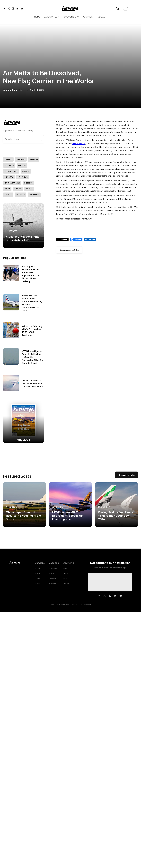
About (37, 568)
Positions (39, 583)
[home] (70, 9)
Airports (21, 159)
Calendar (52, 578)
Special (8, 195)
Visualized (34, 195)
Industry (9, 177)
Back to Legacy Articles (69, 250)
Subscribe (53, 568)
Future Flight (11, 171)
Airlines (8, 159)
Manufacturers (12, 183)
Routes (29, 189)
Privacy (65, 578)
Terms (65, 573)
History (26, 171)
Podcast (66, 583)
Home (37, 17)
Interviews (23, 177)
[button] (126, 9)
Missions (28, 183)
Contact (38, 578)
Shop (65, 568)
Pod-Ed (18, 189)
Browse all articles (127, 475)
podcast (101, 17)
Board (37, 573)
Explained (9, 165)
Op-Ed (7, 189)
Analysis (34, 159)
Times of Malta (79, 144)
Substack (52, 583)
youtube (88, 17)
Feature (22, 165)
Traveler (20, 195)
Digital (51, 573)
